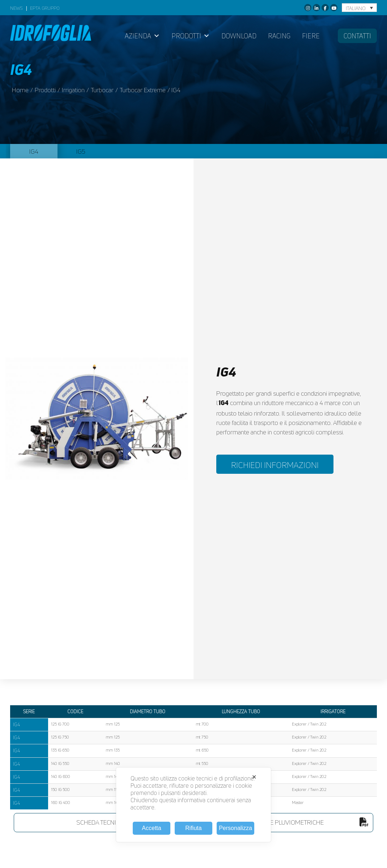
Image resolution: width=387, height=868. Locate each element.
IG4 (34, 151)
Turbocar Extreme (143, 90)
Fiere (311, 36)
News (16, 8)
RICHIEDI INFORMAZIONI (275, 465)
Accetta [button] (151, 828)
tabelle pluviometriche (309, 822)
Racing (279, 36)
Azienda (142, 36)
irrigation (73, 90)
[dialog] (193, 805)
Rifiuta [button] (193, 828)
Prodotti (191, 36)
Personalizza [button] (235, 828)
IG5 (81, 151)
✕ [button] (254, 777)
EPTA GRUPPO (45, 8)
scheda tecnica (129, 822)
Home (20, 90)
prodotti (45, 90)
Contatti (357, 36)
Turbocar (102, 90)
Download (239, 36)
